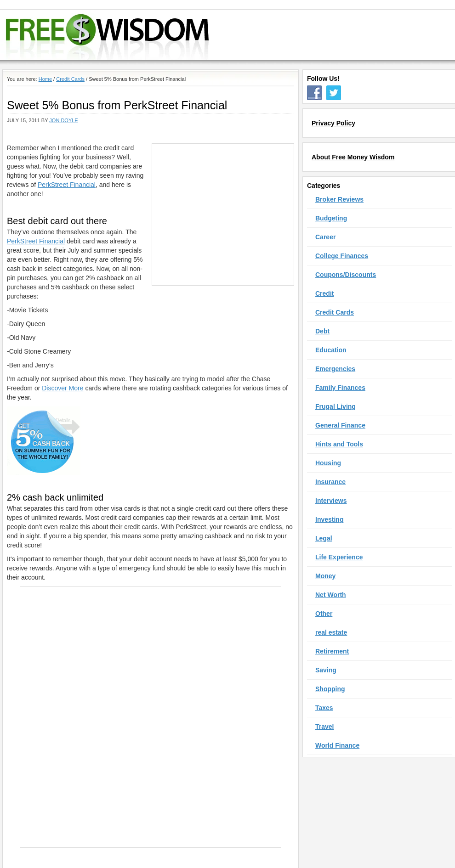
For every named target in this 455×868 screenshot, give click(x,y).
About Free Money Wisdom (353, 157)
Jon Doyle (63, 120)
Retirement (332, 651)
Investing (329, 519)
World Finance (337, 745)
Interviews (331, 501)
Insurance (330, 482)
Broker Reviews (339, 199)
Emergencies (335, 369)
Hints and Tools (339, 444)
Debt (322, 331)
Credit (324, 293)
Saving (326, 670)
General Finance (340, 425)
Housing (328, 463)
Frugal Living (336, 406)
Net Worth (331, 595)
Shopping (330, 689)
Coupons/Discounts (346, 275)
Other (324, 614)
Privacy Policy (333, 123)
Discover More (63, 388)
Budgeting (331, 218)
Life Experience (339, 557)
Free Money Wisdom (221, 35)
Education (331, 350)
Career (325, 237)
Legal (324, 538)
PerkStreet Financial (67, 185)
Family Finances (340, 388)
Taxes (324, 708)
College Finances (342, 256)
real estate (331, 632)
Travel (324, 727)
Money (325, 576)
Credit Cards (335, 312)
